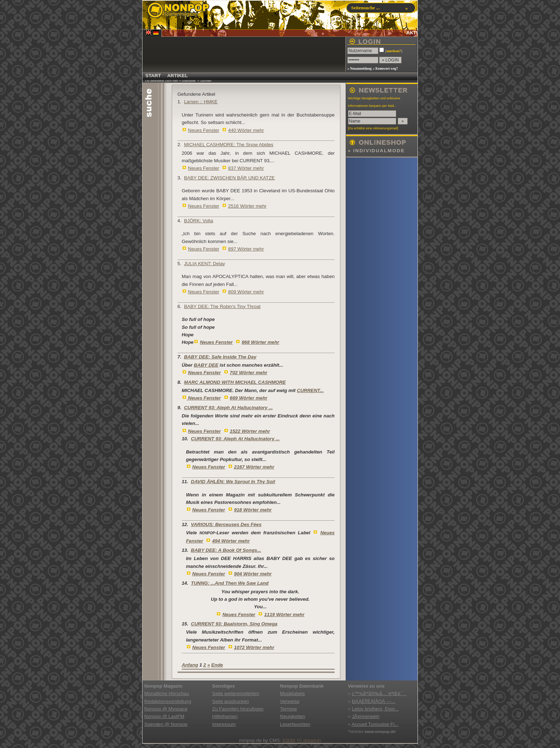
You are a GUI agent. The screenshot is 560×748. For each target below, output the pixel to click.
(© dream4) (309, 740)
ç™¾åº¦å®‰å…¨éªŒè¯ (379, 693)
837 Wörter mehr (246, 168)
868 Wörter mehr (261, 342)
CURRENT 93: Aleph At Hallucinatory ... (228, 408)
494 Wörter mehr (231, 541)
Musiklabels (292, 693)
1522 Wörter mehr (250, 431)
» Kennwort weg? (385, 69)
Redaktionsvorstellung (168, 701)
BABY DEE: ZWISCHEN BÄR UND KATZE (229, 178)
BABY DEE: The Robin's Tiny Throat (222, 306)
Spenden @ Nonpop (166, 724)
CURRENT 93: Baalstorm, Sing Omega (234, 624)
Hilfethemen (225, 716)
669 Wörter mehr (248, 398)
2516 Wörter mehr (247, 206)
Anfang (190, 665)
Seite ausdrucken (231, 701)
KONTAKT (394, 18)
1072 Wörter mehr (254, 647)
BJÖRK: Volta (199, 221)
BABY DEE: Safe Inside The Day (220, 357)
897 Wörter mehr (246, 249)
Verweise (290, 701)
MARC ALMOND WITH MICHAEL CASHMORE (235, 382)
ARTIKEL (177, 76)
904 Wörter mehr (253, 574)
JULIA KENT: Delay (204, 264)
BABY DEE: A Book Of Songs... (226, 550)
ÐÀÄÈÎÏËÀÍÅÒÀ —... (373, 701)
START (153, 76)
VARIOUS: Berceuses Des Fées (226, 524)
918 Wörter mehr (253, 510)
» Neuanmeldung (360, 69)
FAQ (412, 18)
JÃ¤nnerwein (366, 716)
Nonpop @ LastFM (164, 716)
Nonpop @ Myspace (166, 709)
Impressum (224, 724)
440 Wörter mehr (246, 130)
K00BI (289, 740)
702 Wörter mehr (248, 373)
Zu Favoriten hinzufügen (238, 709)
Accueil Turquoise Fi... (375, 724)
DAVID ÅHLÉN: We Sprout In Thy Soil (233, 482)
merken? (394, 51)
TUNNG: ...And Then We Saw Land (230, 583)
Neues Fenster (203, 130)
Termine (288, 709)
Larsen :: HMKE (201, 102)
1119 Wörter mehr (284, 615)
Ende (217, 665)
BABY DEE (206, 365)
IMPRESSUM (371, 18)
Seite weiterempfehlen (236, 693)
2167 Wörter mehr (254, 467)
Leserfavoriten (295, 724)
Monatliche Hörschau (167, 693)
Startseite (188, 81)
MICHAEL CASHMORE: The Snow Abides (229, 145)
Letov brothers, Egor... (375, 709)
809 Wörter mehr (246, 292)
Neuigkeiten (292, 716)
